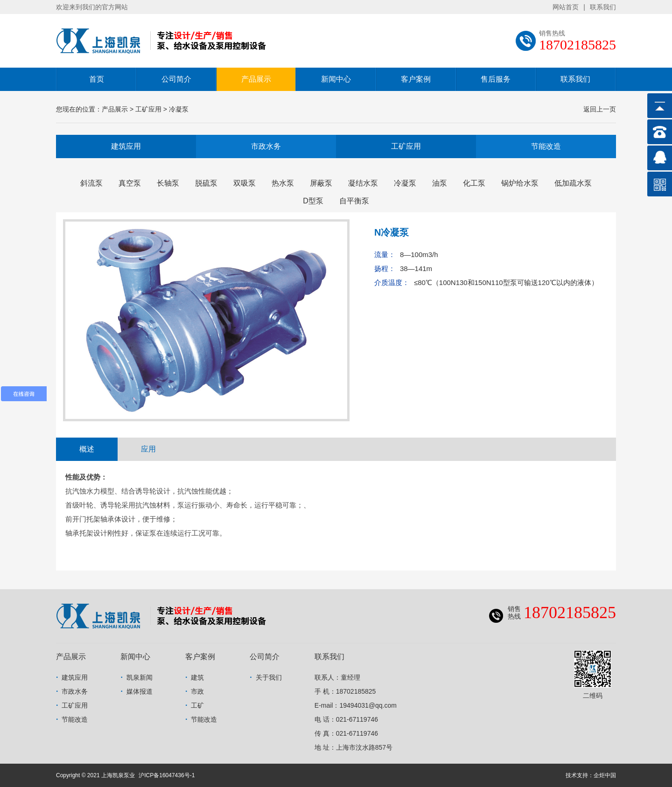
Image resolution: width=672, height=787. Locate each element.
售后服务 (496, 79)
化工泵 (474, 183)
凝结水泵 (363, 183)
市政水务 (266, 146)
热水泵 (283, 183)
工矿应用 (406, 146)
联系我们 (603, 7)
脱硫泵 (206, 183)
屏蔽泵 (321, 183)
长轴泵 (168, 183)
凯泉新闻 (140, 677)
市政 (197, 691)
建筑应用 (126, 146)
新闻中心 (336, 79)
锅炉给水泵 (520, 183)
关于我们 (269, 677)
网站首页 (566, 7)
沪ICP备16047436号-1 (167, 775)
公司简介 (176, 79)
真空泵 (130, 183)
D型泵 (313, 201)
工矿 (197, 705)
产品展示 (256, 79)
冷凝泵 (405, 183)
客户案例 (416, 79)
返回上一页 (600, 109)
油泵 (440, 183)
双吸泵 (245, 183)
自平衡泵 (354, 201)
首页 (97, 79)
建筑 (197, 677)
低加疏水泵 (573, 183)
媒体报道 (140, 691)
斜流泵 (91, 183)
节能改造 (546, 146)
